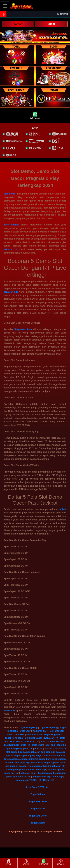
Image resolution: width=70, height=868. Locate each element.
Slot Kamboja (12, 745)
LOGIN (51, 24)
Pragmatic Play (23, 329)
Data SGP (25, 731)
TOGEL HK (35, 780)
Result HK (49, 780)
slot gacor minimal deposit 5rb (34, 759)
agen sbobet (11, 225)
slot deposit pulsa (16, 752)
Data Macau (17, 741)
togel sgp (50, 745)
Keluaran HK (51, 738)
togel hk (61, 745)
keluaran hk (11, 249)
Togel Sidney (38, 794)
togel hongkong (14, 749)
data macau (22, 780)
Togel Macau (38, 808)
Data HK (26, 745)
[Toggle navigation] (5, 6)
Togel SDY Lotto (38, 801)
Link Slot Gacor (34, 738)
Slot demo (10, 194)
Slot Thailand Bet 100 (52, 741)
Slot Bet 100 (32, 741)
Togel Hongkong (29, 727)
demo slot (14, 763)
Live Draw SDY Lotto (38, 787)
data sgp (50, 752)
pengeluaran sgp (36, 752)
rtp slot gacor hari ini (39, 766)
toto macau (50, 756)
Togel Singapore (53, 734)
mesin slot (10, 711)
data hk (29, 749)
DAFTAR (18, 24)
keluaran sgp (11, 292)
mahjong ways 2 (34, 756)
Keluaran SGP (40, 731)
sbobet (62, 509)
